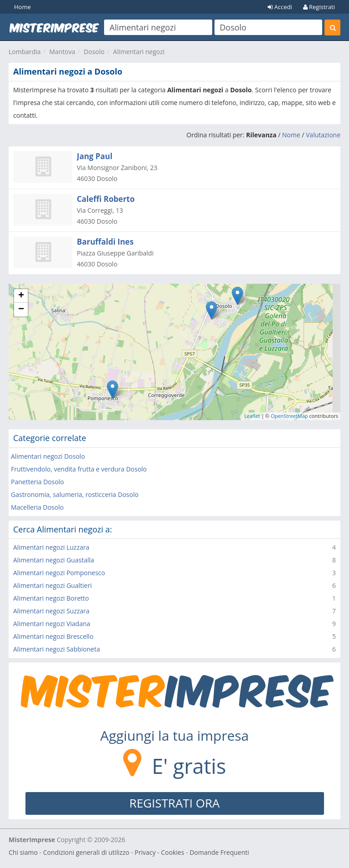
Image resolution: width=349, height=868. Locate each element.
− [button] (21, 310)
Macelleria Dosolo (37, 507)
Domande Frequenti (219, 852)
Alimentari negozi (139, 52)
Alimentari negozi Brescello (53, 636)
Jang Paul (95, 156)
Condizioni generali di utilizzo (86, 852)
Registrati (319, 7)
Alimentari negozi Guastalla (54, 560)
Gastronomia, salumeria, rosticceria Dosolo (75, 494)
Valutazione (323, 135)
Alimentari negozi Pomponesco (59, 573)
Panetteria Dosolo (37, 482)
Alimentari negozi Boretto (51, 598)
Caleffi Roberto (106, 199)
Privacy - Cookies (159, 852)
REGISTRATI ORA (175, 803)
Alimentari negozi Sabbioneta (57, 649)
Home (22, 7)
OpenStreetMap (289, 416)
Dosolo (94, 52)
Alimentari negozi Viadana (52, 624)
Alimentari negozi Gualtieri (52, 585)
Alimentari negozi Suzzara (51, 611)
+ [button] (21, 296)
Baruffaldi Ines (105, 242)
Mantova (62, 52)
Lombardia (25, 52)
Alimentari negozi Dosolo (48, 456)
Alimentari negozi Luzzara (51, 547)
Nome (291, 135)
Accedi (280, 7)
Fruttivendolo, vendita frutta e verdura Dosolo (79, 469)
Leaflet (252, 416)
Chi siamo (23, 852)
